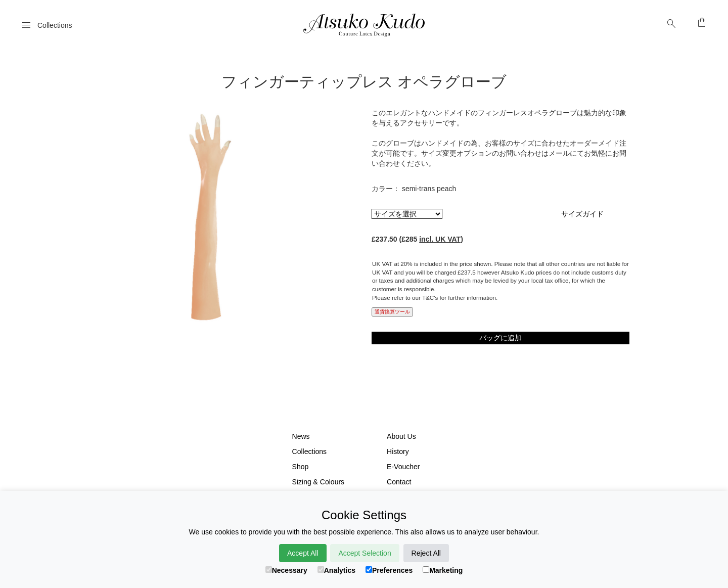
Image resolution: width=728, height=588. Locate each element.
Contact (399, 482)
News (301, 436)
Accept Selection (365, 553)
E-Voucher (403, 467)
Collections (309, 451)
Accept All (303, 553)
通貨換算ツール (392, 312)
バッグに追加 (500, 338)
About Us (401, 436)
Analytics (336, 570)
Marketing (443, 570)
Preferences (389, 570)
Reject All (426, 553)
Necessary (286, 570)
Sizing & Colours (318, 482)
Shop (301, 467)
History (398, 451)
